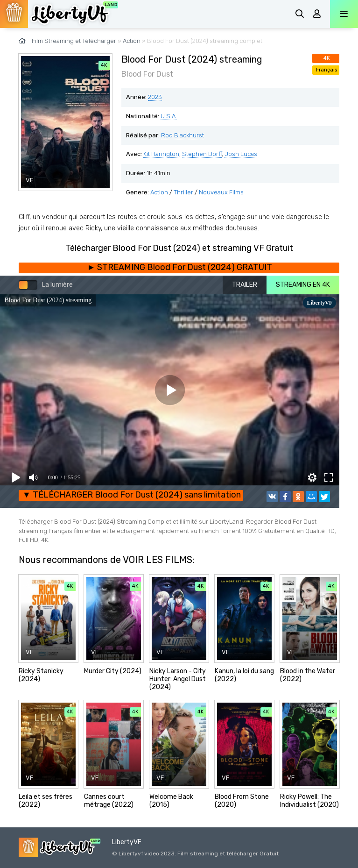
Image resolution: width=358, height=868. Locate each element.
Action (159, 192)
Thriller (184, 192)
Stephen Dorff (202, 154)
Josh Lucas (241, 154)
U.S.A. (169, 116)
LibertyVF (127, 842)
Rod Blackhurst (183, 135)
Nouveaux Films (221, 192)
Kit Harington (161, 154)
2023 (155, 97)
